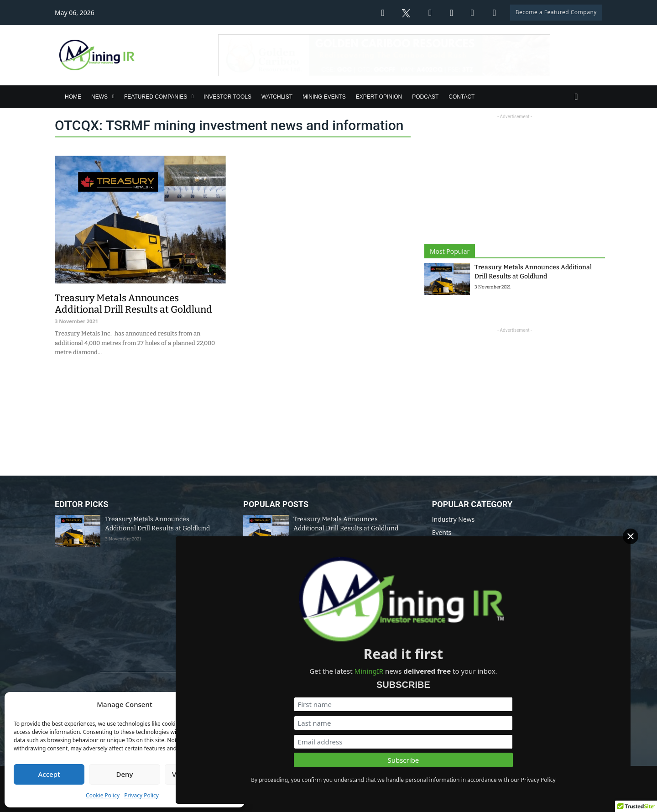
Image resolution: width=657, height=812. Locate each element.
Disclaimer (370, 775)
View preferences (200, 774)
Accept (49, 774)
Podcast (425, 97)
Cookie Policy (103, 795)
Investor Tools (227, 97)
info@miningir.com (256, 746)
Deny (125, 774)
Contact (461, 97)
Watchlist (277, 97)
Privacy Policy (141, 795)
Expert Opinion (379, 97)
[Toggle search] (576, 97)
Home (73, 97)
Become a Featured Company (556, 12)
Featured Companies (156, 97)
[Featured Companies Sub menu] (193, 97)
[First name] (553, 681)
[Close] (644, 555)
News (99, 97)
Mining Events (324, 97)
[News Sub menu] (113, 97)
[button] (231, 705)
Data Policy (328, 775)
